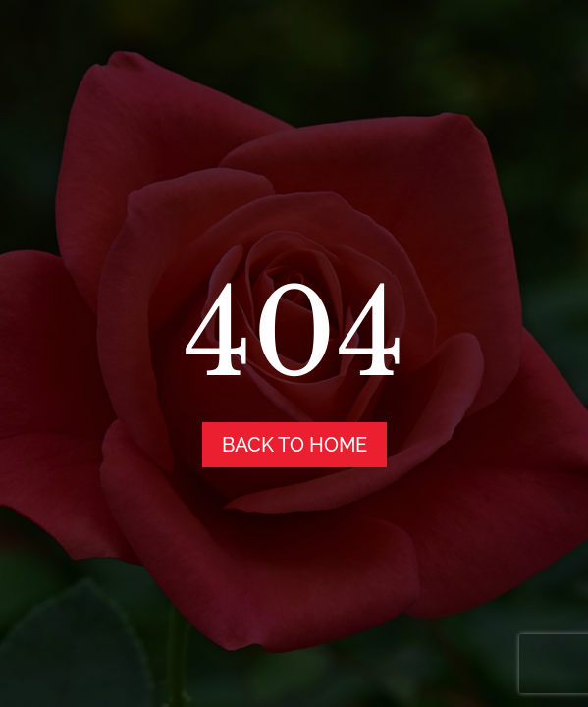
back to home (294, 445)
